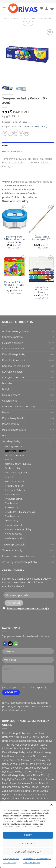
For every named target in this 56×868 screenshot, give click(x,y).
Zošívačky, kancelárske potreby (20, 562)
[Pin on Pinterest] (21, 133)
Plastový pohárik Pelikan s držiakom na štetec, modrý (14, 239)
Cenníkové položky (13, 337)
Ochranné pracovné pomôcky (19, 407)
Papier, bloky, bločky (14, 418)
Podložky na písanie (15, 486)
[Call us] (16, 644)
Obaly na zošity (13, 468)
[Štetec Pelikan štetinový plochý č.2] (42, 219)
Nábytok (7, 389)
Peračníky (10, 477)
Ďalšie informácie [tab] (12, 151)
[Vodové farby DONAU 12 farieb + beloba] (42, 269)
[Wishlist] (42, 8)
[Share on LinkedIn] (27, 133)
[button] (52, 805)
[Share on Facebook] (10, 133)
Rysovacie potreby (14, 499)
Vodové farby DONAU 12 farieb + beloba (42, 290)
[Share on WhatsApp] (5, 133)
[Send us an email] (10, 644)
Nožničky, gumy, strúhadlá (18, 464)
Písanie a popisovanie (14, 430)
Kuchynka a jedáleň (13, 378)
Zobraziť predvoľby (28, 852)
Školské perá (11, 503)
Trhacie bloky (12, 521)
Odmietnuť (28, 844)
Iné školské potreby (15, 455)
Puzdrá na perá (13, 494)
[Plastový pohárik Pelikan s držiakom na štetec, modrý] (14, 219)
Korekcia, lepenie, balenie (16, 366)
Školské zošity (12, 516)
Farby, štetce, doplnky (42, 18)
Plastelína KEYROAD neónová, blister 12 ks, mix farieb (14, 285)
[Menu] (4, 8)
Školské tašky (12, 508)
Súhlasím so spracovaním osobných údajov (28, 608)
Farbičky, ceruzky (13, 446)
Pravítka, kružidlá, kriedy (17, 490)
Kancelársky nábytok (14, 360)
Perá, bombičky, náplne (17, 473)
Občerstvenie (10, 401)
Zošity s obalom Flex (15, 538)
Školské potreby (21, 18)
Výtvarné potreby (14, 534)
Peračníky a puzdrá (14, 481)
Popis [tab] (5, 145)
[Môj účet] (47, 8)
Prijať (28, 835)
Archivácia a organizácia (16, 331)
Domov (7, 18)
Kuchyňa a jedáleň (12, 372)
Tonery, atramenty (12, 550)
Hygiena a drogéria (13, 343)
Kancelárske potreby (14, 354)
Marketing (8, 383)
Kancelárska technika (14, 349)
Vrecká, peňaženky (14, 525)
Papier (6, 412)
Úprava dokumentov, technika (19, 556)
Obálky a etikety (11, 395)
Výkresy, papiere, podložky (18, 529)
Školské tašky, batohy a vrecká (20, 512)
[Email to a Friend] (16, 133)
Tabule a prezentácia (14, 545)
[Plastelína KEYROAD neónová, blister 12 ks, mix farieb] (14, 267)
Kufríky (8, 459)
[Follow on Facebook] (5, 644)
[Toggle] (53, 441)
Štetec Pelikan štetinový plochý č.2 (42, 238)
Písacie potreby (11, 424)
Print (5, 436)
